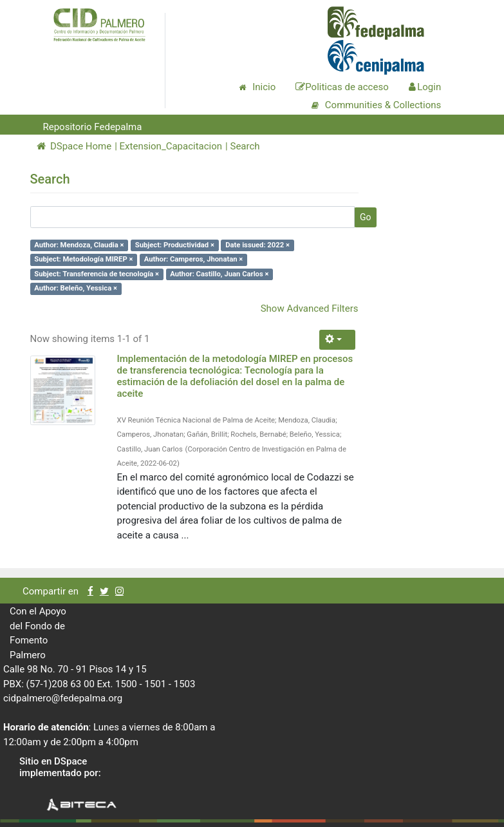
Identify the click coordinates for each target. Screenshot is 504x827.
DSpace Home (74, 146)
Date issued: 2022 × (257, 245)
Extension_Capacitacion (171, 146)
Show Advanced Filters (310, 309)
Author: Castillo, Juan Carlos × (219, 274)
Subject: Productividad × (175, 245)
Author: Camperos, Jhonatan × (194, 259)
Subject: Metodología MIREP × (83, 259)
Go (366, 217)
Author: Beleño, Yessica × (76, 288)
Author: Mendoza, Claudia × (79, 245)
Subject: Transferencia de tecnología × (97, 274)
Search (245, 146)
